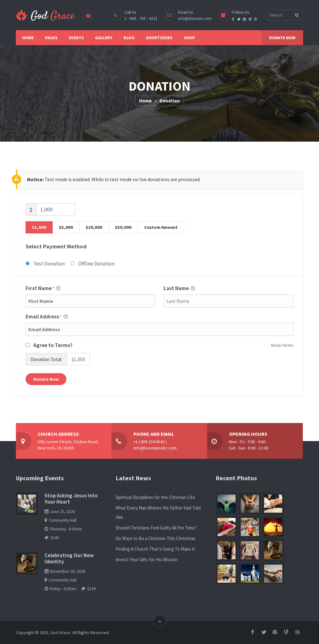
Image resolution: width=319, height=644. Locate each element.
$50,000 (123, 227)
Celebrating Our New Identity (69, 559)
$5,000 (66, 227)
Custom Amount (161, 227)
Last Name (179, 289)
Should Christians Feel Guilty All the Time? (156, 528)
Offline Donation (96, 264)
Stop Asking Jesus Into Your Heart (71, 499)
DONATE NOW (282, 38)
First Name (43, 289)
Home (145, 101)
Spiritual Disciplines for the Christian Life (155, 497)
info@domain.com (195, 18)
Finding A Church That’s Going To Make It (155, 549)
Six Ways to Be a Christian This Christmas (156, 538)
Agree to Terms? (53, 345)
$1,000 (39, 227)
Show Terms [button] (282, 345)
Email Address (47, 317)
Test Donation (49, 264)
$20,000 (94, 227)
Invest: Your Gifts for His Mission (147, 559)
